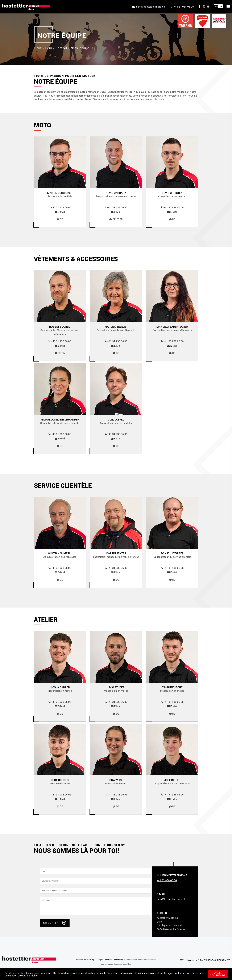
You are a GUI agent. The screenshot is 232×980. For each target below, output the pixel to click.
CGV (182, 960)
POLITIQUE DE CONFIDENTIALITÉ (215, 960)
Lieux (38, 48)
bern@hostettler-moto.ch (151, 7)
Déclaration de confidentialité (21, 975)
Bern (49, 48)
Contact (61, 48)
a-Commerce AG (131, 960)
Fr (221, 6)
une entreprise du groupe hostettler (116, 964)
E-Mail (61, 212)
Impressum (192, 960)
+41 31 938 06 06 (184, 7)
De (216, 6)
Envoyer (51, 922)
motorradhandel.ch (148, 960)
